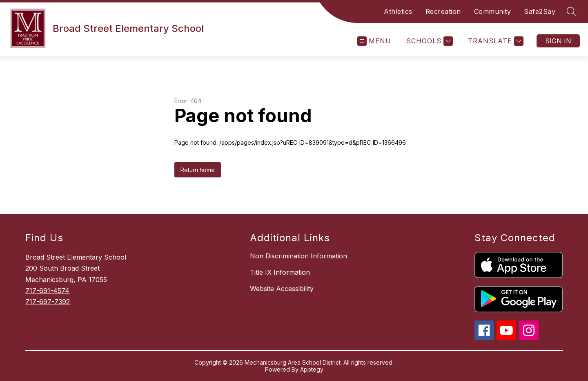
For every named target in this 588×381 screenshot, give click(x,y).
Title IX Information (280, 272)
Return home (198, 170)
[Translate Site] (495, 41)
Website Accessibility (282, 289)
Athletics (398, 11)
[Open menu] (374, 41)
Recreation (443, 11)
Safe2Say (540, 11)
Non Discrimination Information (298, 256)
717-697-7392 (48, 302)
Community (493, 11)
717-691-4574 (47, 291)
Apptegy (312, 369)
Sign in (558, 41)
